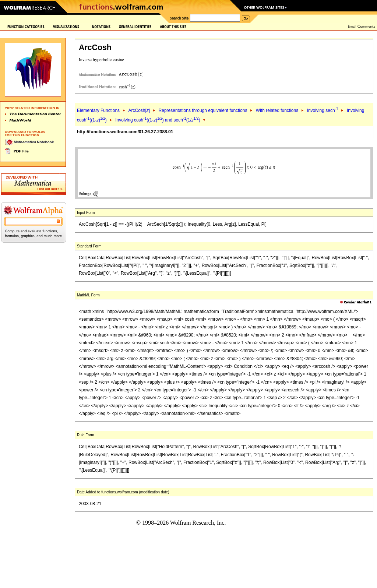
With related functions (277, 110)
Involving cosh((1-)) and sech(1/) (158, 120)
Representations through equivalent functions (203, 110)
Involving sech (323, 110)
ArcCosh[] (139, 110)
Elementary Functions (98, 110)
